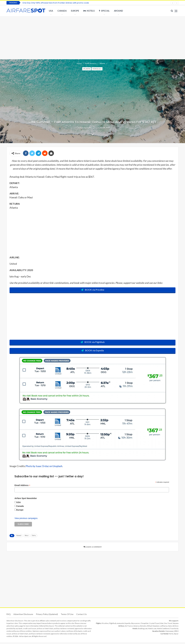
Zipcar (176, 635)
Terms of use (67, 616)
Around (118, 11)
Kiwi (162, 625)
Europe (75, 11)
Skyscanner (135, 625)
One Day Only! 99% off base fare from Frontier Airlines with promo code (56, 3)
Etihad (150, 628)
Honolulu (97, 69)
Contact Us (82, 616)
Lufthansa (164, 628)
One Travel (168, 625)
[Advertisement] (92, 38)
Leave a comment (93, 548)
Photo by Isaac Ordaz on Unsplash (44, 468)
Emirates (143, 628)
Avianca (136, 628)
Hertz (171, 635)
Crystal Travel (154, 625)
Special (104, 11)
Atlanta (87, 69)
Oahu (34, 537)
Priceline (105, 625)
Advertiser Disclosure (23, 616)
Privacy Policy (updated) (47, 616)
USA (51, 11)
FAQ (9, 616)
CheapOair (145, 625)
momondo (120, 625)
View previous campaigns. (26, 520)
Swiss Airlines (173, 628)
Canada (62, 11)
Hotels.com (152, 630)
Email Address (22, 487)
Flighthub (113, 625)
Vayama (176, 625)
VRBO (176, 633)
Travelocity (174, 630)
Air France (129, 628)
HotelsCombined (163, 630)
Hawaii (19, 537)
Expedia (128, 625)
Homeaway (169, 633)
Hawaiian (156, 628)
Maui (27, 537)
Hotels (89, 11)
